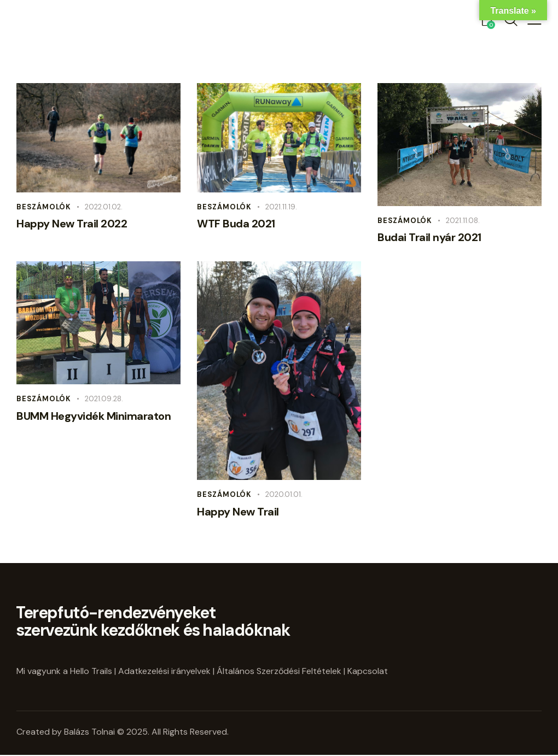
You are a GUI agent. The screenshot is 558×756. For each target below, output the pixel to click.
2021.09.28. (104, 399)
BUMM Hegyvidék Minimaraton (94, 416)
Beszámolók (44, 207)
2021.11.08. (463, 221)
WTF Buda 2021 (236, 224)
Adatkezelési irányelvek (164, 671)
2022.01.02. (104, 207)
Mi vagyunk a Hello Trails (64, 671)
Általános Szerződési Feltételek (279, 671)
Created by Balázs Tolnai (67, 732)
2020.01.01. (284, 494)
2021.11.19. (281, 207)
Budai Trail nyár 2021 (429, 237)
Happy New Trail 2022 (72, 224)
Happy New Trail (238, 512)
